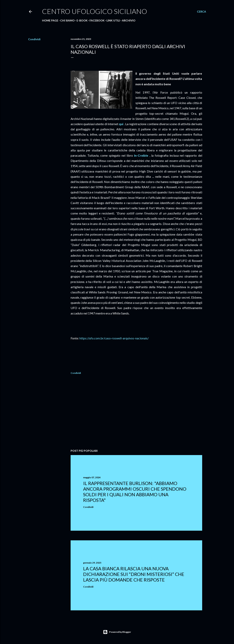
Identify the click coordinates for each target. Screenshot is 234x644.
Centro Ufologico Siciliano (95, 11)
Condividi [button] (34, 39)
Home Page (50, 20)
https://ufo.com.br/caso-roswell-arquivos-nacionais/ (114, 338)
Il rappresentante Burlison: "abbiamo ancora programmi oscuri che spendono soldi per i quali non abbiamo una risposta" (135, 492)
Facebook (97, 20)
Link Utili (113, 20)
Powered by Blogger (117, 632)
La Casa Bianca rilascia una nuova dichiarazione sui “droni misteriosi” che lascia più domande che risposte (134, 574)
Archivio (129, 20)
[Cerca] (201, 12)
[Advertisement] (136, 412)
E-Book (82, 20)
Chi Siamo (67, 20)
